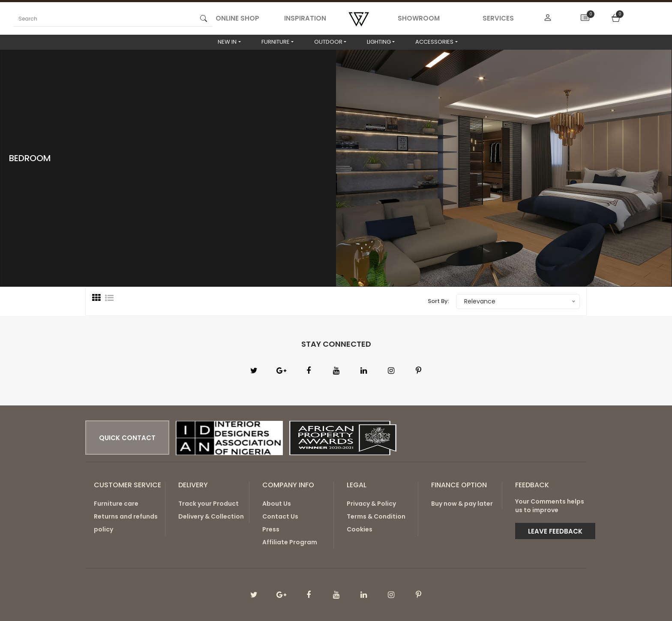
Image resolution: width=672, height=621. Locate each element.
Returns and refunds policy (126, 523)
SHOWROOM (419, 18)
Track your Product (208, 504)
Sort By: (438, 301)
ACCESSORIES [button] (434, 42)
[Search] (104, 18)
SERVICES (498, 18)
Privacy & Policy (371, 504)
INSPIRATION (305, 18)
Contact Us (280, 516)
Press (271, 529)
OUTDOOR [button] (328, 42)
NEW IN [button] (227, 42)
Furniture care (116, 504)
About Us (277, 504)
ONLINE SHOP (237, 18)
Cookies (360, 529)
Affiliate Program (290, 542)
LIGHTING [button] (379, 42)
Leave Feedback (555, 531)
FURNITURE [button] (276, 42)
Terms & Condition (376, 516)
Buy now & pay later (462, 504)
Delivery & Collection (211, 516)
